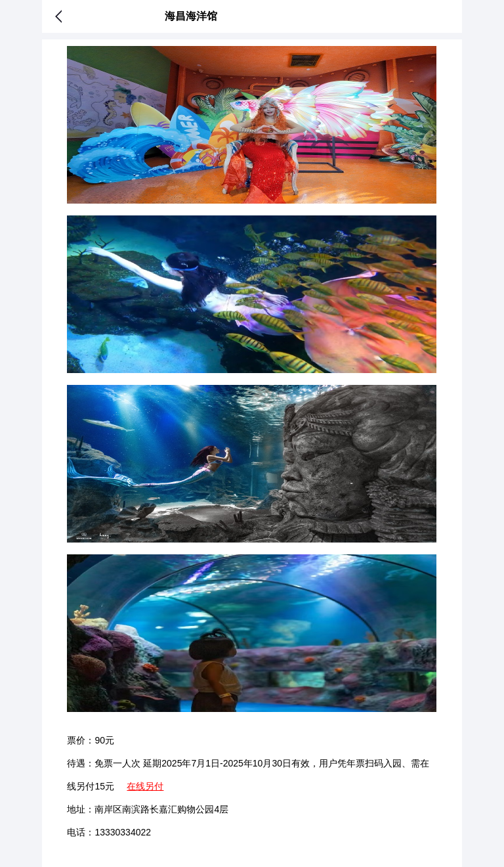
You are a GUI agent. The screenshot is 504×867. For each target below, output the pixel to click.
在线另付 (145, 786)
